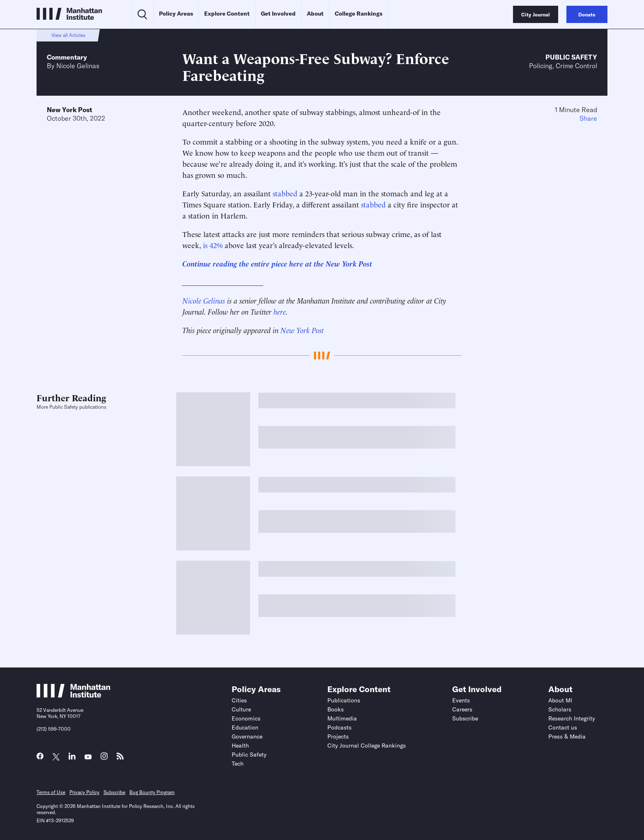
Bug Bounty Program (152, 792)
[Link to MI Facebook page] (40, 758)
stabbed (285, 193)
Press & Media (567, 736)
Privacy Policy (84, 792)
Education (245, 727)
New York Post (69, 110)
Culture (241, 709)
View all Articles (68, 35)
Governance (247, 736)
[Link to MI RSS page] (120, 758)
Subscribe (465, 718)
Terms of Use (51, 792)
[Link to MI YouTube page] (88, 757)
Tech (238, 764)
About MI (560, 700)
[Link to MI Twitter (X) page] (56, 757)
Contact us (563, 727)
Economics (246, 718)
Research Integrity (572, 718)
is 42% (213, 245)
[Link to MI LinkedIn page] (72, 758)
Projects (338, 736)
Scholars (560, 709)
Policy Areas (176, 14)
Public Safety (571, 57)
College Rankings (359, 14)
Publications (344, 700)
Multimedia (342, 718)
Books (336, 709)
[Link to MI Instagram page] (104, 758)
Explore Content (227, 14)
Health (240, 746)
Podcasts (339, 727)
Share (588, 118)
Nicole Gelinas (78, 66)
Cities (239, 700)
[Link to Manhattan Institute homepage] (74, 695)
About (315, 14)
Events (461, 700)
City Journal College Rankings (367, 746)
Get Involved (278, 14)
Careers (462, 709)
